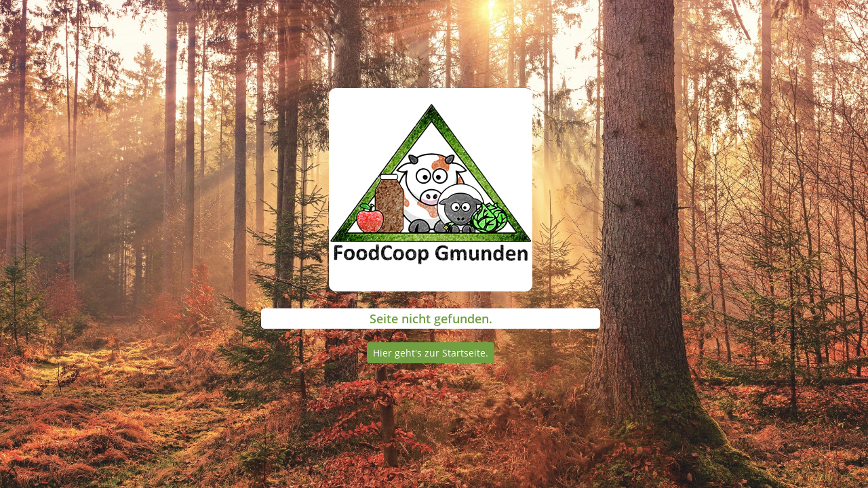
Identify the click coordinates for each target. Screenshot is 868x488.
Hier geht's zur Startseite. (431, 353)
